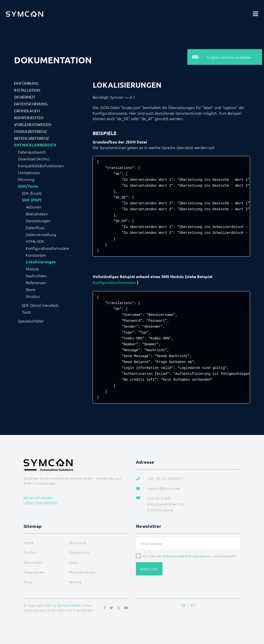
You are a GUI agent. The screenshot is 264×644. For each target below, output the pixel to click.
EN (193, 605)
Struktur (33, 296)
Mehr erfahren (38, 498)
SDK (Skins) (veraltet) (40, 305)
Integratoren (34, 572)
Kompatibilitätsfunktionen (41, 166)
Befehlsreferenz (31, 138)
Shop (28, 582)
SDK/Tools (28, 186)
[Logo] (25, 14)
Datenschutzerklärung (180, 556)
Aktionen (34, 207)
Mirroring (26, 179)
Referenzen (36, 282)
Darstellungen (38, 221)
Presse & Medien (82, 572)
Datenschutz (79, 552)
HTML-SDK (35, 241)
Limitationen (29, 172)
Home (29, 543)
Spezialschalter (31, 321)
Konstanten (36, 255)
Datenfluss (35, 227)
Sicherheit (25, 97)
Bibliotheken (37, 214)
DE (183, 605)
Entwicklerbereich (35, 145)
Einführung (26, 83)
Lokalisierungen (41, 262)
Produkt (30, 552)
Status (74, 562)
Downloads (33, 562)
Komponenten (29, 117)
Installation (27, 90)
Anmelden (149, 569)
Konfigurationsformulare (47, 248)
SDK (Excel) (32, 193)
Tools (26, 312)
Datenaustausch (32, 152)
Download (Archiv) (34, 159)
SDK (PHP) (32, 200)
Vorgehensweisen (33, 124)
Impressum (78, 543)
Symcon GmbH (69, 605)
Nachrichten (36, 276)
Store (30, 289)
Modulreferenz (30, 131)
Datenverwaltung (41, 234)
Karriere (75, 582)
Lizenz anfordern (40, 503)
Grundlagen (27, 111)
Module (32, 269)
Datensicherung (31, 104)
